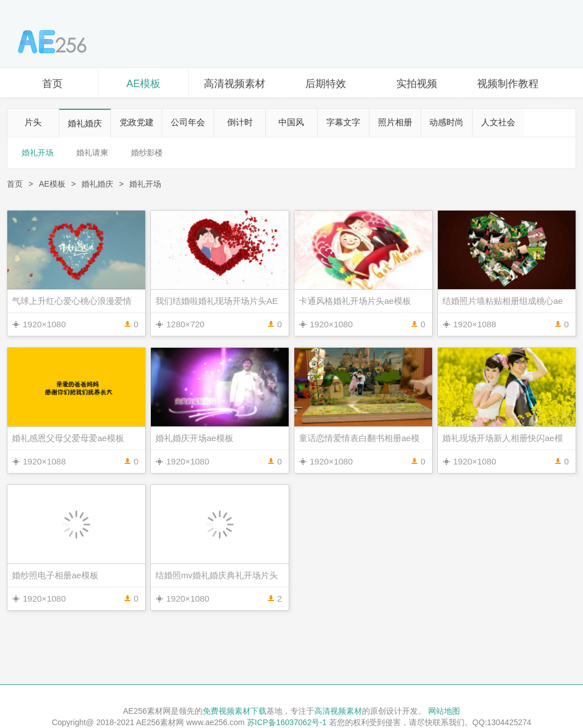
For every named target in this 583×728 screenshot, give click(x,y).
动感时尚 (446, 122)
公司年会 (188, 122)
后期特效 (326, 84)
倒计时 (240, 122)
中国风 (291, 122)
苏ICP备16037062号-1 (287, 722)
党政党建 (137, 122)
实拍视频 (417, 84)
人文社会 (498, 122)
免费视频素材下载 (235, 711)
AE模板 (143, 84)
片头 (33, 122)
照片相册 (395, 122)
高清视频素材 (235, 84)
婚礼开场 (38, 153)
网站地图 (444, 711)
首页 (52, 84)
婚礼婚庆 (85, 123)
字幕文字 (343, 122)
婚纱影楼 (147, 153)
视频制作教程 (508, 84)
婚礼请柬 (92, 153)
